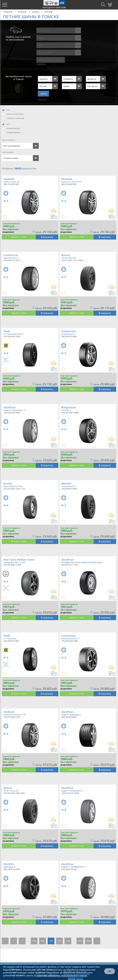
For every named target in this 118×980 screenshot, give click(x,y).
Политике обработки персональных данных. (62, 975)
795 (43, 941)
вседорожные (11, 128)
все (6, 110)
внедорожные (11, 133)
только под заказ (13, 114)
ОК (110, 971)
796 (51, 941)
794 (34, 941)
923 (88, 941)
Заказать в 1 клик (19, 237)
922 (80, 941)
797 (59, 941)
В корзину (47, 237)
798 (68, 941)
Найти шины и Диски (51, 60)
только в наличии (13, 118)
